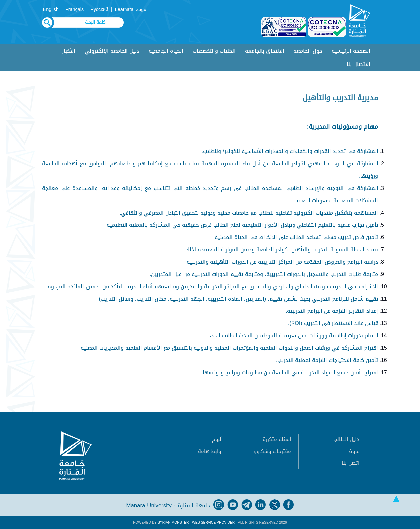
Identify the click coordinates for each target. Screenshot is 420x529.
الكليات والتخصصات (214, 51)
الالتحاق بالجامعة (265, 51)
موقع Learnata (131, 9)
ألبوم (217, 439)
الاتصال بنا (358, 64)
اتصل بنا (350, 463)
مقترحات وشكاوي (272, 451)
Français (75, 9)
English (51, 9)
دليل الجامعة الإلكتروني (112, 51)
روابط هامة (210, 451)
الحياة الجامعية (166, 51)
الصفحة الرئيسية (351, 51)
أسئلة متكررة (277, 439)
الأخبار (69, 51)
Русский (99, 9)
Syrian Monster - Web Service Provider (196, 523)
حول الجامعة (308, 51)
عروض (353, 451)
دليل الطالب (346, 439)
